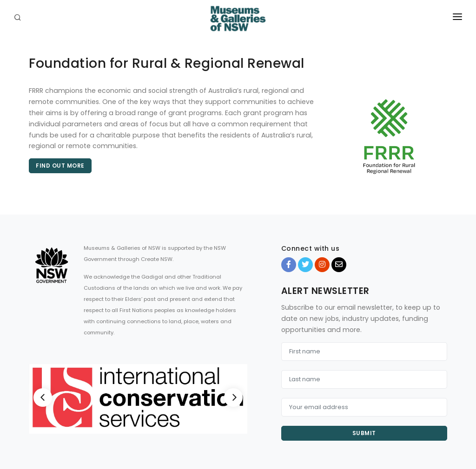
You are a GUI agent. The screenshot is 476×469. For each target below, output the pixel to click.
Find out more (60, 166)
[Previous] (43, 397)
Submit (364, 433)
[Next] (233, 397)
